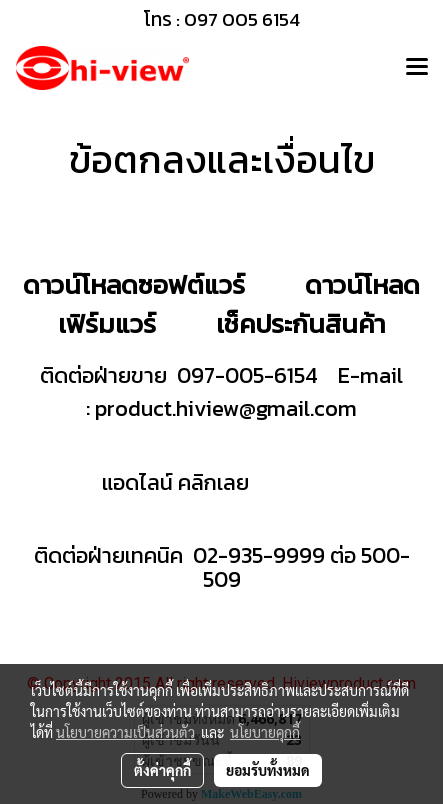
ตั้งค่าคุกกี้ (162, 770)
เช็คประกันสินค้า (300, 323)
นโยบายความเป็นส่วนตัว (125, 732)
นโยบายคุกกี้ (265, 732)
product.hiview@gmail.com (226, 408)
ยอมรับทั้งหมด (268, 770)
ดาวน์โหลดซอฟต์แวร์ (134, 284)
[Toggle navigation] (417, 68)
